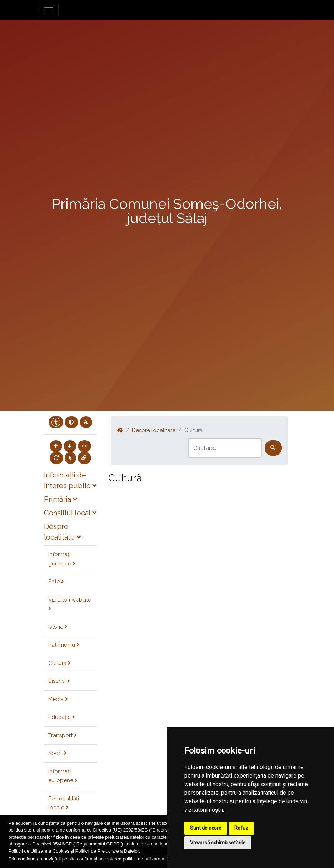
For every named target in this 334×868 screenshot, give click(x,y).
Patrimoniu (64, 645)
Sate (56, 582)
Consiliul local (70, 513)
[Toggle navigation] (49, 10)
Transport (63, 735)
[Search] (225, 448)
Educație (62, 717)
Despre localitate (154, 430)
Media (58, 699)
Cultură (59, 663)
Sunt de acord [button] (206, 828)
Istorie (58, 627)
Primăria (61, 499)
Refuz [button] (241, 828)
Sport (57, 753)
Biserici (59, 681)
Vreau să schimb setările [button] (218, 843)
